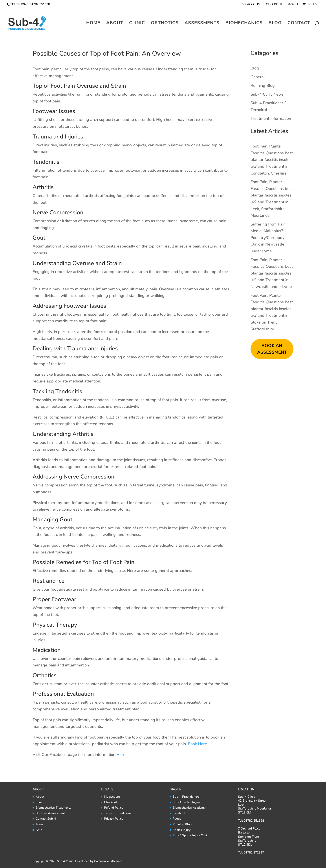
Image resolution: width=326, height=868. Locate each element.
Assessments (202, 24)
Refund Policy (114, 808)
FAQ (39, 830)
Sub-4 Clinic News (267, 94)
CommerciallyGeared (108, 861)
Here (121, 755)
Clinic (137, 24)
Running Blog (263, 86)
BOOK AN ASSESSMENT (272, 349)
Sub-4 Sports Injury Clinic (190, 835)
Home (93, 24)
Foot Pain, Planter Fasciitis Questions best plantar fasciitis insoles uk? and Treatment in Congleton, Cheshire (272, 160)
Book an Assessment (50, 813)
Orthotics (165, 24)
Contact (299, 24)
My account (252, 5)
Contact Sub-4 (46, 819)
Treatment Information (271, 118)
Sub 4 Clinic (65, 861)
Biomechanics (244, 24)
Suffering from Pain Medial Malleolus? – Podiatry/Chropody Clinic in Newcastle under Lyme (268, 238)
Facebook (179, 813)
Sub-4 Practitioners (186, 797)
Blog (275, 24)
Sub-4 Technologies (187, 802)
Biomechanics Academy (189, 808)
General (258, 77)
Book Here (198, 744)
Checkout (274, 5)
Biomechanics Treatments (53, 808)
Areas (40, 824)
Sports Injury (182, 830)
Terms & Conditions (118, 813)
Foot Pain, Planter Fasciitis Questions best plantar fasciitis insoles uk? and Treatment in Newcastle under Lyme (272, 273)
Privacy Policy (114, 819)
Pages (177, 819)
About (115, 24)
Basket (292, 5)
